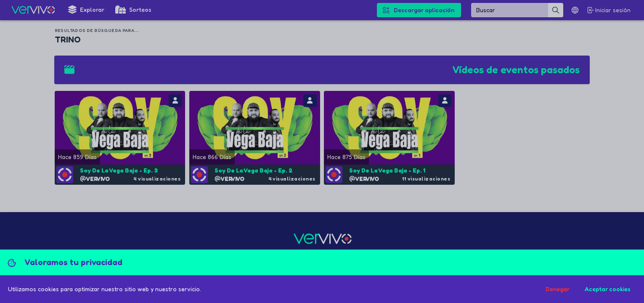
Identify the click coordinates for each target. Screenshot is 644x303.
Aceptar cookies (608, 289)
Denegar (558, 289)
